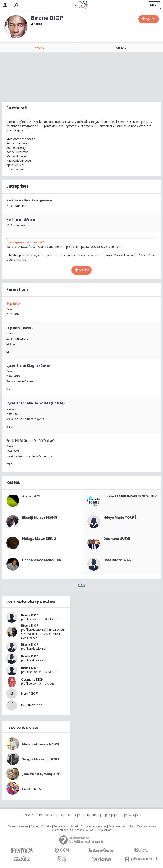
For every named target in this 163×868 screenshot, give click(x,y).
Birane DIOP (30, 615)
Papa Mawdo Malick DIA (42, 560)
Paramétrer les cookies (121, 826)
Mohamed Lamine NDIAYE (41, 744)
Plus (81, 585)
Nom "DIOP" (30, 693)
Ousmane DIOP (32, 679)
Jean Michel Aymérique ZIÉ (41, 774)
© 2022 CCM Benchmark (100, 830)
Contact (35, 826)
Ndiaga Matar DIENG (39, 539)
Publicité (46, 826)
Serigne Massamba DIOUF (41, 759)
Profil (39, 47)
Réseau (121, 47)
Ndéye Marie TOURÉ (120, 517)
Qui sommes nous (18, 826)
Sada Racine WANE (118, 560)
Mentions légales (146, 826)
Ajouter (151, 19)
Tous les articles (59, 830)
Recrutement (61, 826)
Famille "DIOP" (32, 705)
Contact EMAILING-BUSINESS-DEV (130, 496)
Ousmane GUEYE (117, 539)
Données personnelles (93, 826)
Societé (74, 826)
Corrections (77, 830)
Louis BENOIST (33, 789)
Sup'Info (13, 303)
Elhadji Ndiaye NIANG (40, 517)
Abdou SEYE (31, 496)
